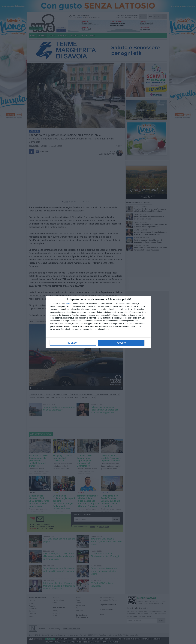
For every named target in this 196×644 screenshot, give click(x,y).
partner (68, 304)
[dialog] (98, 322)
